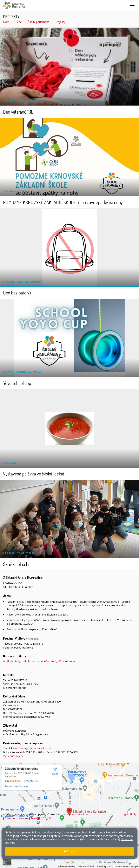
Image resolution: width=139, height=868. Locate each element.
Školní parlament (38, 22)
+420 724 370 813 (33, 644)
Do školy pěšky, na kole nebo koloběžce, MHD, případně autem (40, 661)
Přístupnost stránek (17, 818)
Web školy (130, 814)
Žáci (20, 22)
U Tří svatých (23, 748)
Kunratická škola (41, 748)
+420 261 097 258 (30, 684)
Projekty (60, 22)
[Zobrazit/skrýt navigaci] (132, 5)
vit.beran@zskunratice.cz (18, 648)
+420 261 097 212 (13, 644)
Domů (7, 22)
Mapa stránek (80, 814)
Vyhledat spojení (13, 756)
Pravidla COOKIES (41, 818)
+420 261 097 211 (17, 680)
